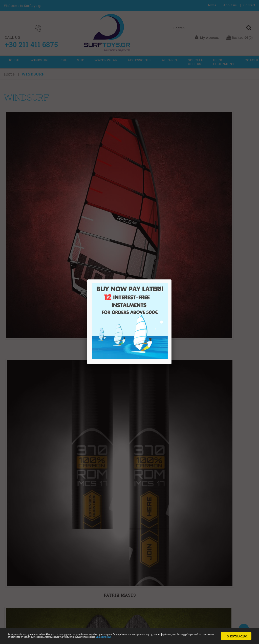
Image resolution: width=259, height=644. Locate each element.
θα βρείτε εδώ (105, 638)
